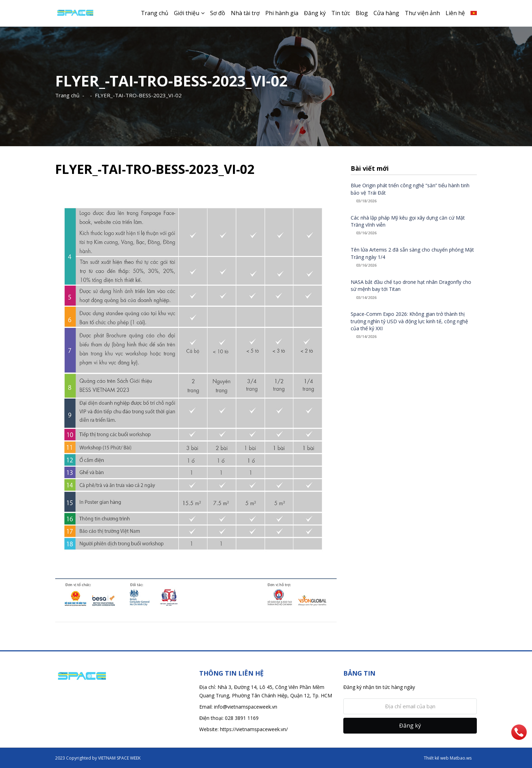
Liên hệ (455, 13)
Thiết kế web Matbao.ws (448, 758)
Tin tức (341, 13)
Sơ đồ (218, 13)
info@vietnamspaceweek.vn (246, 707)
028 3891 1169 (242, 718)
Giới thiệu (187, 13)
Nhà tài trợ (245, 13)
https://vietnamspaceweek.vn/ (254, 729)
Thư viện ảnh (422, 13)
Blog (362, 13)
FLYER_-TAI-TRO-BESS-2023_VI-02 (138, 95)
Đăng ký (315, 13)
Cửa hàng (386, 13)
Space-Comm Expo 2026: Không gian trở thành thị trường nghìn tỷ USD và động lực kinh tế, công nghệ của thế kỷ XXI (409, 321)
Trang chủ (155, 13)
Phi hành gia (282, 13)
